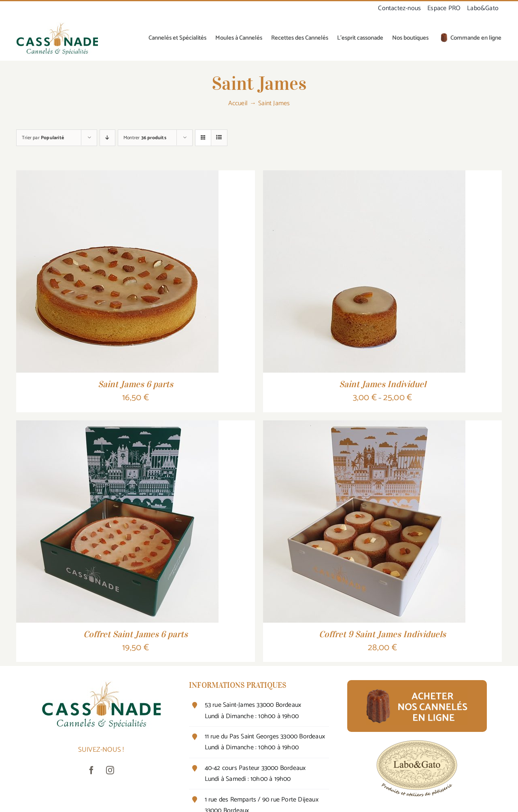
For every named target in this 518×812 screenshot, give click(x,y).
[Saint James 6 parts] (117, 176)
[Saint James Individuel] (364, 176)
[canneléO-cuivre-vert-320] (57, 25)
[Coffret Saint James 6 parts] (117, 426)
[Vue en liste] (219, 138)
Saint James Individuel (383, 384)
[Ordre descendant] (107, 138)
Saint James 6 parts (136, 384)
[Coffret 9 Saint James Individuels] (364, 426)
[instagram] (110, 770)
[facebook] (92, 770)
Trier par (43, 138)
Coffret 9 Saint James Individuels (382, 634)
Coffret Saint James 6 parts (136, 634)
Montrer (145, 138)
